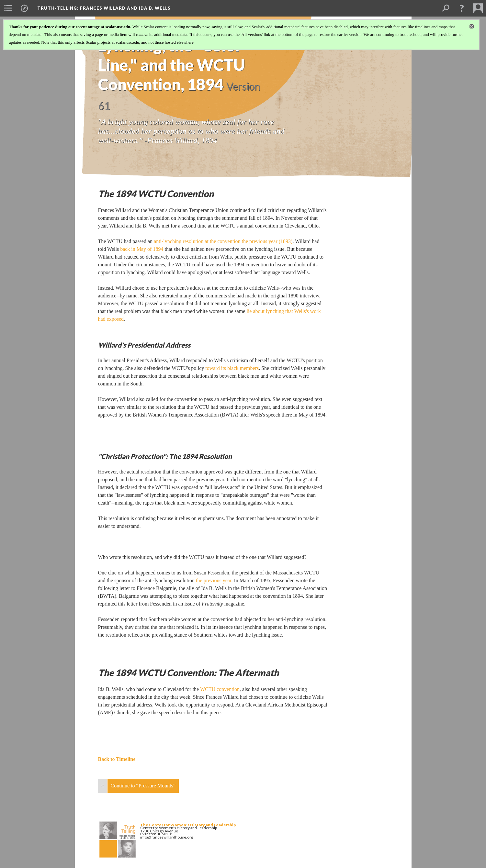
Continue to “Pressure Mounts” (143, 786)
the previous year (214, 580)
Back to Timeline (117, 759)
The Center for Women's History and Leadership (188, 825)
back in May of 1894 (142, 249)
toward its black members (232, 368)
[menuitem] (8, 8)
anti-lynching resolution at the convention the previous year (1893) (223, 241)
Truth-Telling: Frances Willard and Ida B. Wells (104, 8)
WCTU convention (220, 689)
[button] (462, 8)
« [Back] (103, 786)
